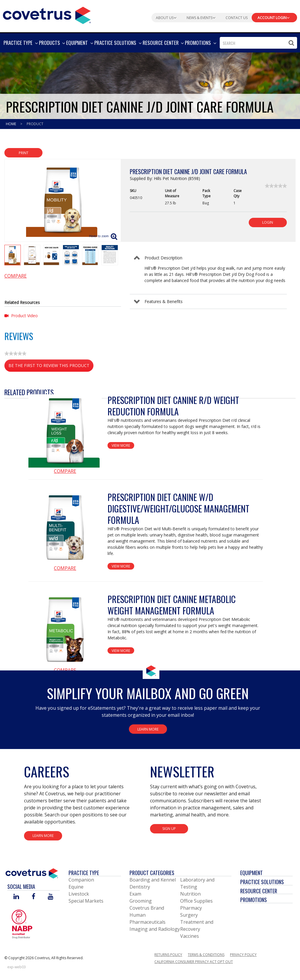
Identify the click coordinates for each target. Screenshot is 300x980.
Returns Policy (168, 955)
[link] (276, 186)
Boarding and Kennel (153, 880)
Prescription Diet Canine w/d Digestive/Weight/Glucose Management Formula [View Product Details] (178, 508)
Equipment (252, 873)
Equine (76, 887)
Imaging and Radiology (155, 929)
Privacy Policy (243, 955)
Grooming (141, 901)
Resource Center (259, 891)
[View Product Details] (65, 431)
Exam (135, 894)
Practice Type (84, 873)
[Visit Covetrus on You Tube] (51, 897)
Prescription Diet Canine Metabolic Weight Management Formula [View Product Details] (172, 605)
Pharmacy (191, 908)
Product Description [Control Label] (163, 258)
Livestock (79, 894)
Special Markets (86, 901)
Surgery (189, 915)
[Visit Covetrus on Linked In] (16, 897)
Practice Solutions (262, 882)
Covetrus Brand (147, 908)
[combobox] (258, 43)
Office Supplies (196, 901)
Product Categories (152, 873)
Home (11, 124)
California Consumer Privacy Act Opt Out (194, 962)
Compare (16, 276)
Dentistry (140, 887)
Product (35, 124)
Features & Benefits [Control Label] (163, 302)
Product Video (21, 316)
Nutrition (190, 894)
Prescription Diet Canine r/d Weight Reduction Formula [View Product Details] (173, 406)
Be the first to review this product (51, 367)
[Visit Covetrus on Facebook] (33, 897)
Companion (81, 880)
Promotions (254, 900)
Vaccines (190, 936)
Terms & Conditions (206, 955)
